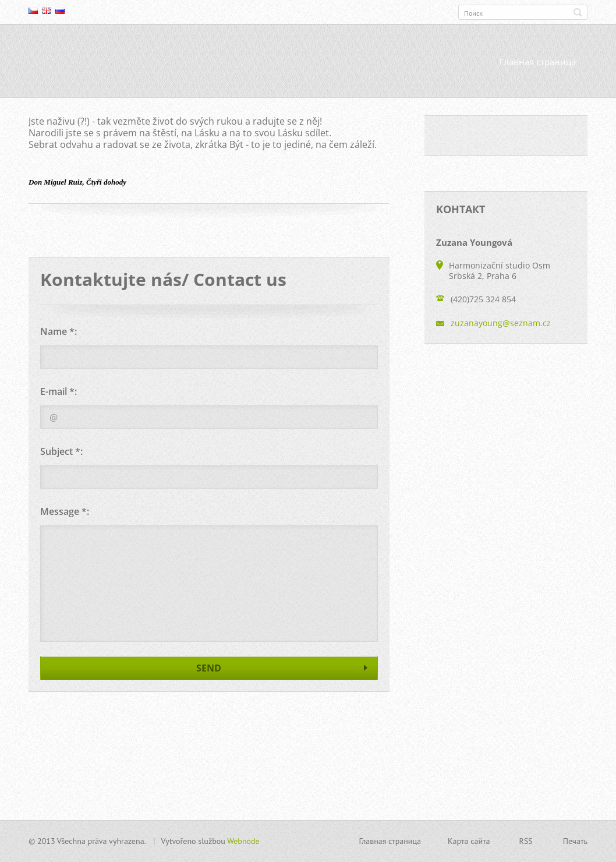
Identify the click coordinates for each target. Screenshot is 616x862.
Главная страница (537, 62)
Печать (575, 841)
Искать (578, 12)
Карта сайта (469, 841)
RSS (526, 841)
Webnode (243, 841)
